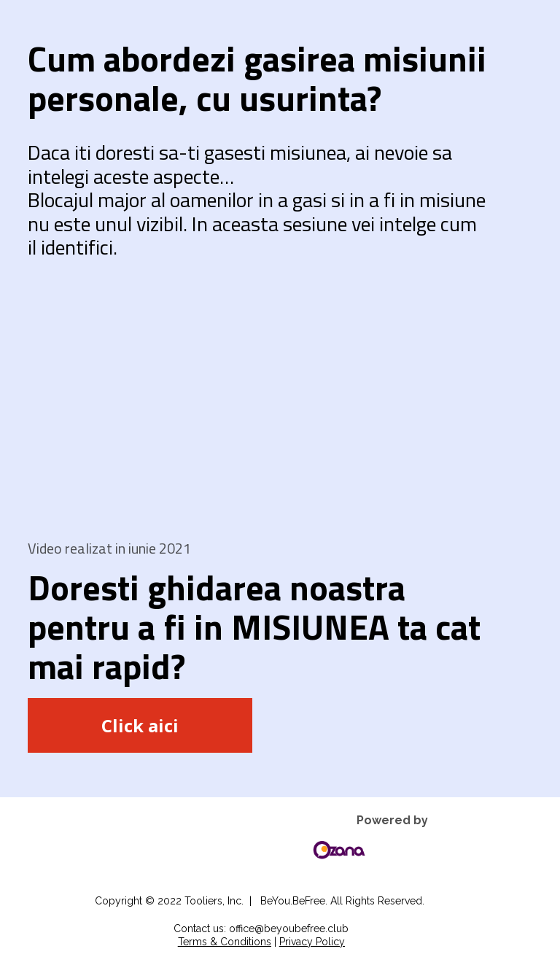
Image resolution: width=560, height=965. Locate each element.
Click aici (140, 725)
